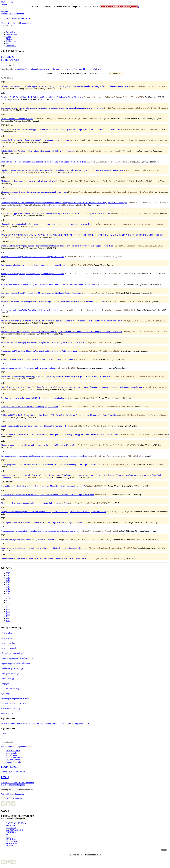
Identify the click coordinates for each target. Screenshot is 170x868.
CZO (10, 767)
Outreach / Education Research (13, 703)
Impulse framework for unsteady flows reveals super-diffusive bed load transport (33, 426)
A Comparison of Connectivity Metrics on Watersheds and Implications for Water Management (39, 351)
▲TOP (4, 733)
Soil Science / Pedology (11, 708)
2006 (8, 600)
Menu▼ (4, 4)
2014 (8, 584)
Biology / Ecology (8, 643)
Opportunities (26, 23)
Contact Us (6, 772)
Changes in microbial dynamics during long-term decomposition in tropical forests (34, 192)
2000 (8, 607)
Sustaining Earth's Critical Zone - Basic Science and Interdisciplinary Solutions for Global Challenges (42, 97)
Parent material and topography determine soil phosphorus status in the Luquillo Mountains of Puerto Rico (44, 342)
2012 (8, 589)
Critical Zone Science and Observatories (17, 119)
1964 (8, 621)
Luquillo (12, 13)
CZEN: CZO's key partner (12, 798)
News (10, 23)
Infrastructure (12, 34)
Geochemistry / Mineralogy (12, 668)
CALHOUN (11, 828)
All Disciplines (7, 633)
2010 (8, 593)
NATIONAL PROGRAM (16, 823)
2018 (8, 575)
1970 (8, 618)
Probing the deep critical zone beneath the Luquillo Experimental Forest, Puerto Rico (35, 140)
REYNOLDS (11, 841)
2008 (8, 596)
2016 (8, 580)
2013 (8, 587)
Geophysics (6, 683)
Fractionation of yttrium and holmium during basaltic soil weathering (29, 539)
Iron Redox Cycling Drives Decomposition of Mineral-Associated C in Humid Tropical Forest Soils (41, 293)
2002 (8, 605)
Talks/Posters (34, 724)
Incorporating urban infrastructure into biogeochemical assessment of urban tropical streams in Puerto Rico (44, 456)
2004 (8, 603)
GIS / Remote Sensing (10, 688)
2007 (8, 598)
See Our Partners (18, 772)
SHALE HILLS (12, 843)
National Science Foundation (13, 794)
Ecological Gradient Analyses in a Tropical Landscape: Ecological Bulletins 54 (33, 257)
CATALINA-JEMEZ (14, 830)
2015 (8, 582)
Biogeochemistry (8, 638)
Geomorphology (8, 678)
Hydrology (5, 693)
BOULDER (11, 825)
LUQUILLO (11, 839)
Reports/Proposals (82, 724)
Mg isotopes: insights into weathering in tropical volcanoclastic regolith (30, 181)
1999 (8, 609)
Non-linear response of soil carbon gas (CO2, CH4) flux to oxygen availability (32, 398)
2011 (8, 591)
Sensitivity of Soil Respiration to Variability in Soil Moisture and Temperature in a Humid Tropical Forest (43, 559)
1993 (8, 616)
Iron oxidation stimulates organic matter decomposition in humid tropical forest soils (35, 265)
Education (11, 46)
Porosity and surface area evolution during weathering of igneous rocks (30, 407)
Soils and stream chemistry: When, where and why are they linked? (28, 368)
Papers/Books (22, 724)
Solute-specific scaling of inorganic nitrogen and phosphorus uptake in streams (33, 274)
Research (10, 32)
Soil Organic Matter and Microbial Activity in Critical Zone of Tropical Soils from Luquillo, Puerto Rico (43, 522)
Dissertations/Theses (49, 724)
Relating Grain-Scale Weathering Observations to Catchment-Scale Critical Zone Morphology (39, 151)
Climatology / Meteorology (12, 653)
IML (8, 837)
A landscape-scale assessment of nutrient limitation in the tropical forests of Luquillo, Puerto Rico (40, 531)
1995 (8, 614)
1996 (8, 612)
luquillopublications (10, 58)
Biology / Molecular (9, 648)
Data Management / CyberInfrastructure (17, 658)
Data (9, 37)
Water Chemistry (8, 713)
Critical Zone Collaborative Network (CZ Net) (119, 7)
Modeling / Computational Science (15, 698)
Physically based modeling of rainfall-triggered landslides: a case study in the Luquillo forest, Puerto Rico (43, 162)
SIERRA (10, 846)
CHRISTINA (11, 832)
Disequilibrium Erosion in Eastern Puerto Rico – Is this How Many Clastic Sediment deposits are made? (43, 486)
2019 (8, 573)
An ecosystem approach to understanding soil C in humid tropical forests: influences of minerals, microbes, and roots (48, 284)
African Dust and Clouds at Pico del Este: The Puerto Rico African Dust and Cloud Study (37, 359)
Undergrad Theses (66, 724)
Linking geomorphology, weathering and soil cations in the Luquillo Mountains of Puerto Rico (39, 445)
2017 (8, 578)
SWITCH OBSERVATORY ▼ (18, 19)
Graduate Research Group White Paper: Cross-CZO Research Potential (29, 310)
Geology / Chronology (10, 673)
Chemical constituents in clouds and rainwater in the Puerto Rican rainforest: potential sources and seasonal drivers (47, 224)
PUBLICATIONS (8, 724)
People (10, 43)
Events (16, 23)
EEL (8, 834)
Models (10, 39)
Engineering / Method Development (15, 663)
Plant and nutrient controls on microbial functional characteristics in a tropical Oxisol (35, 503)
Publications (12, 41)
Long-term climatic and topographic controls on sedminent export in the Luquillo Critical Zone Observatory (44, 548)
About (4, 23)
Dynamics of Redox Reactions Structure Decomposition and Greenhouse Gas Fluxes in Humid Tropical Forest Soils (48, 495)
